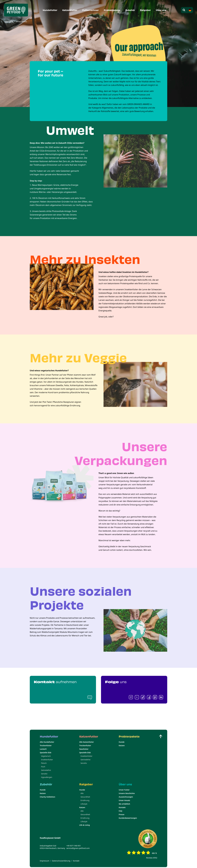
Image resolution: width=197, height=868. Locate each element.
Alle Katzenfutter (87, 742)
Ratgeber (145, 10)
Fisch (43, 767)
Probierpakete (112, 10)
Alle (82, 793)
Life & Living (85, 825)
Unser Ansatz (124, 800)
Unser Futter (124, 790)
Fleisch (44, 763)
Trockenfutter (46, 745)
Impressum (45, 861)
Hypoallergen (47, 777)
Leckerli (43, 749)
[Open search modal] (184, 10)
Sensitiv (44, 774)
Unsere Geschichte (127, 793)
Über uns (161, 10)
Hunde (122, 742)
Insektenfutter (47, 760)
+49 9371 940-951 (74, 846)
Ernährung (85, 800)
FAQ (120, 811)
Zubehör (130, 10)
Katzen (122, 745)
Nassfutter (84, 749)
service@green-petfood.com (78, 848)
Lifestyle (84, 804)
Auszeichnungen (126, 797)
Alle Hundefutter (47, 742)
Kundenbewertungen (128, 818)
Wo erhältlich (124, 804)
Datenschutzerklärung (61, 861)
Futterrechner (91, 10)
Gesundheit (85, 797)
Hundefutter (50, 10)
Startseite (9, 21)
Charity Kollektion (47, 797)
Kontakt (122, 807)
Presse (122, 814)
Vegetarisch (46, 756)
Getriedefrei (85, 760)
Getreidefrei (46, 770)
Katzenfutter (70, 10)
